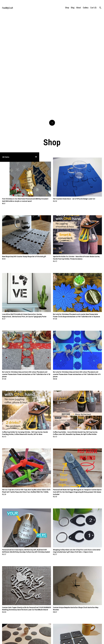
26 (65, 634)
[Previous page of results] (36, 634)
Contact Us (80, 640)
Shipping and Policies (93, 640)
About (79, 8)
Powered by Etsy (20, 640)
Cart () (93, 8)
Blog (73, 8)
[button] (20, 53)
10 (56, 634)
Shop (67, 8)
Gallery (86, 8)
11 (59, 634)
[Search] (100, 8)
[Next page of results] (68, 634)
